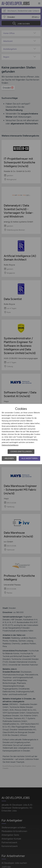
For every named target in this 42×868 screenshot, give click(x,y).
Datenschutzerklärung (10, 445)
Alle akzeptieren (29, 458)
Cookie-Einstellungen (21, 452)
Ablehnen (9, 458)
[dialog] (21, 434)
